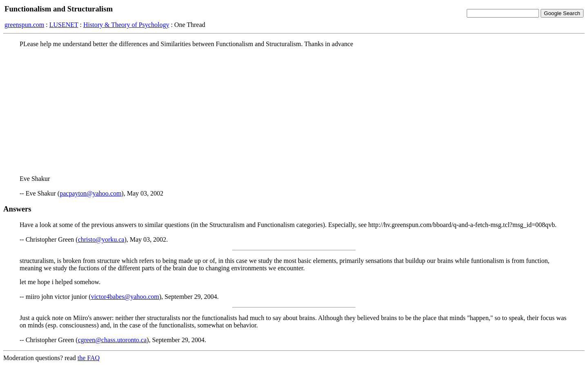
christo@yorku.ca (101, 239)
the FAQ (89, 358)
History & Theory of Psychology (126, 25)
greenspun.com (24, 25)
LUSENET (64, 25)
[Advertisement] (294, 111)
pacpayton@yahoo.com (90, 193)
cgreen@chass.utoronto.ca (112, 340)
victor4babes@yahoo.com (125, 297)
